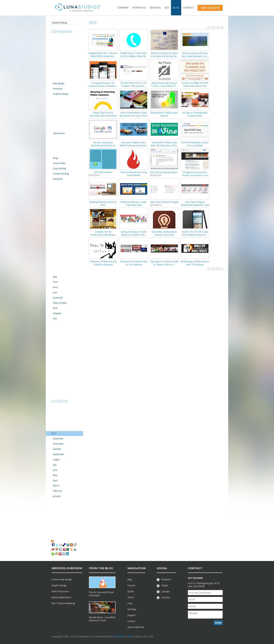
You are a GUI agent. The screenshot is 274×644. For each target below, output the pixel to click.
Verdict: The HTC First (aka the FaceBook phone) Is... (195, 233)
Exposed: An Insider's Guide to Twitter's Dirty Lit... (164, 263)
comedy (55, 69)
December (58, 439)
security (55, 252)
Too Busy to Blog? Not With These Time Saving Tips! (195, 84)
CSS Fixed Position (103, 172)
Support (132, 615)
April (55, 480)
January (57, 496)
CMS (53, 64)
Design (55, 78)
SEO (167, 8)
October (57, 449)
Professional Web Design (64, 348)
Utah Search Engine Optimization (61, 354)
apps (54, 49)
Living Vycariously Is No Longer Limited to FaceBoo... (103, 84)
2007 (54, 526)
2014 (54, 429)
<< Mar (55, 394)
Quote (131, 591)
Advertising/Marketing (62, 39)
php (55, 277)
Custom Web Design (62, 579)
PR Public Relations (61, 238)
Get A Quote (210, 8)
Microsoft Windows (61, 194)
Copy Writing (59, 168)
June (55, 470)
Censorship (57, 59)
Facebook (58, 179)
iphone (55, 148)
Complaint (56, 74)
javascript (58, 298)
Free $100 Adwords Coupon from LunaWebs (195, 144)
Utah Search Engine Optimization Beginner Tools (195, 204)
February (57, 491)
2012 (54, 501)
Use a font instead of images (164, 202)
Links (130, 603)
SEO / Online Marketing (63, 603)
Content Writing (61, 174)
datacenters (59, 133)
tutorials (55, 324)
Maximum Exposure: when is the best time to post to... (164, 55)
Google (55, 118)
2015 (54, 424)
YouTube (163, 598)
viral (53, 333)
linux (55, 287)
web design (59, 83)
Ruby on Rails (60, 303)
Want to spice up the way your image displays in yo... (195, 55)
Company (123, 8)
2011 (54, 506)
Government (57, 123)
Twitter (162, 585)
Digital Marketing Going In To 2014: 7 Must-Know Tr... (164, 84)
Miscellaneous (58, 199)
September (59, 454)
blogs (56, 158)
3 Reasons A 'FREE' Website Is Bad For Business (103, 263)
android (55, 44)
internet (55, 138)
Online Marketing (60, 153)
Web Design (119, 637)
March (56, 486)
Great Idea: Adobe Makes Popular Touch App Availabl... (164, 235)
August (56, 459)
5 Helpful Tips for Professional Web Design (103, 233)
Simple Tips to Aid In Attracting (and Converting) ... (103, 116)
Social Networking (60, 267)
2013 (54, 434)
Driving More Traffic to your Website (164, 114)
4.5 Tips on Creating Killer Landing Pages (195, 114)
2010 (54, 511)
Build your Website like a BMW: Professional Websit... (134, 144)
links (53, 189)
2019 (54, 409)
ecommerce (57, 104)
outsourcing (57, 228)
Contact (189, 8)
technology (57, 272)
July (55, 465)
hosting (55, 128)
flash (55, 308)
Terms (131, 597)
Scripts (55, 247)
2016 (54, 419)
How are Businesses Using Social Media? (134, 174)
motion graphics (59, 208)
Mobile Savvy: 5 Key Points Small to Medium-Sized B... (134, 55)
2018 (54, 414)
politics (55, 233)
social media (59, 163)
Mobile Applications (61, 597)
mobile (55, 203)
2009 (54, 516)
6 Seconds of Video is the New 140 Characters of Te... (164, 144)
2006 (54, 530)
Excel (54, 114)
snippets (57, 313)
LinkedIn (163, 592)
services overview (67, 568)
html (55, 282)
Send (218, 623)
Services (155, 8)
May (55, 475)
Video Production (60, 591)
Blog (176, 8)
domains (55, 99)
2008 (54, 521)
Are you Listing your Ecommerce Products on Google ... (103, 146)
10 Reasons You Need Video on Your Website (134, 263)
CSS (55, 319)
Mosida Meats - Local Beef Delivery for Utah (102, 619)
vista (54, 338)
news (54, 213)
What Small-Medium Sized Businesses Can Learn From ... (134, 116)
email (54, 109)
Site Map (132, 609)
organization (57, 223)
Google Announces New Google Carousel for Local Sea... (195, 175)
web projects (58, 343)
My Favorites (59, 538)
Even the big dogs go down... (164, 172)
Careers (131, 621)
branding (58, 89)
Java (55, 292)
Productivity (57, 242)
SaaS (54, 366)
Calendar (56, 54)
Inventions (56, 143)
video (54, 328)
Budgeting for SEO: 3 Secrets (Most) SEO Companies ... (103, 55)
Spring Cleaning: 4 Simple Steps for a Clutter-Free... (134, 233)
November (58, 444)
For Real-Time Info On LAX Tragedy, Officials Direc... (134, 84)
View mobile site (136, 627)
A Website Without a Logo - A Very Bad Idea (134, 204)
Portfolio (139, 8)
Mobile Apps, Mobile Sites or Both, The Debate (195, 263)
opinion (55, 218)
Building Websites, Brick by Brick (103, 204)
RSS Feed (59, 541)
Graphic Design (61, 94)
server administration (62, 262)
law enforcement (60, 184)
